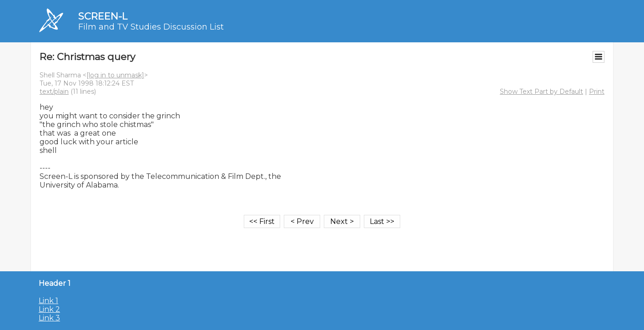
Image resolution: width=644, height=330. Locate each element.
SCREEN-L (103, 16)
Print (597, 91)
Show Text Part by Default (541, 91)
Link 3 (49, 318)
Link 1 (48, 301)
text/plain (54, 91)
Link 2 (49, 309)
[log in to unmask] (115, 75)
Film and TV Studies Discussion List (151, 27)
